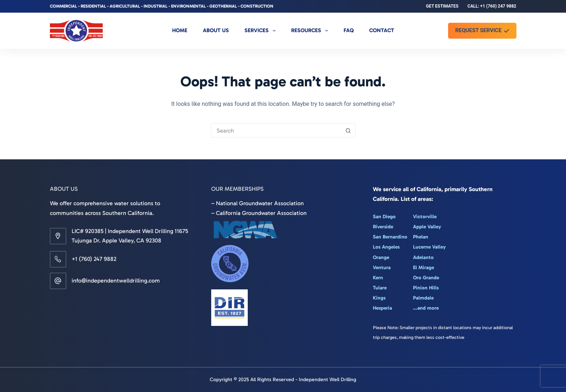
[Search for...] (276, 130)
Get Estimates (442, 6)
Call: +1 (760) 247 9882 (492, 6)
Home (180, 30)
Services (261, 31)
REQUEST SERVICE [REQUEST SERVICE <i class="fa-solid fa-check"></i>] (482, 30)
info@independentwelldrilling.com (116, 281)
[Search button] (348, 130)
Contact (382, 30)
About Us (216, 30)
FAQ (349, 30)
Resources (311, 31)
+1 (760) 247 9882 (94, 259)
